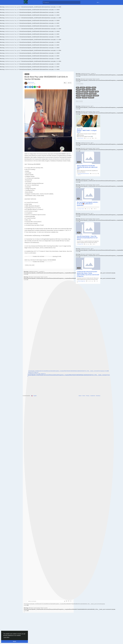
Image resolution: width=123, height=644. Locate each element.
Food (94, 89)
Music (86, 94)
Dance (94, 87)
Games (78, 92)
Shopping (96, 96)
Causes (82, 87)
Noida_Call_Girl (30, 265)
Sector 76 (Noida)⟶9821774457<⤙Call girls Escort (87, 131)
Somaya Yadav (81, 209)
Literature (79, 94)
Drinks (78, 89)
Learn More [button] (6, 637)
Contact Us (93, 396)
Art (78, 87)
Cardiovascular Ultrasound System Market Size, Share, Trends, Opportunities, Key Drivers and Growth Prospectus (88, 274)
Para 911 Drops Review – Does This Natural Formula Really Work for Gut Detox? (87, 238)
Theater (85, 98)
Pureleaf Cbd (80, 244)
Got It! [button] (15, 641)
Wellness (91, 98)
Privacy (88, 396)
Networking (93, 94)
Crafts (88, 87)
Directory (98, 396)
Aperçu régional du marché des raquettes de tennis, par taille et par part (87, 167)
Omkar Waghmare (82, 281)
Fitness (88, 89)
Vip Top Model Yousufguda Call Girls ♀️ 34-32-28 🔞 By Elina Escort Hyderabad (88, 204)
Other (27, 74)
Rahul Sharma (81, 138)
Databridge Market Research (84, 174)
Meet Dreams (31, 82)
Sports (79, 98)
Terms (84, 396)
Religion (89, 96)
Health (91, 92)
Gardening (85, 92)
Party (83, 96)
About (80, 396)
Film (83, 89)
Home (97, 92)
